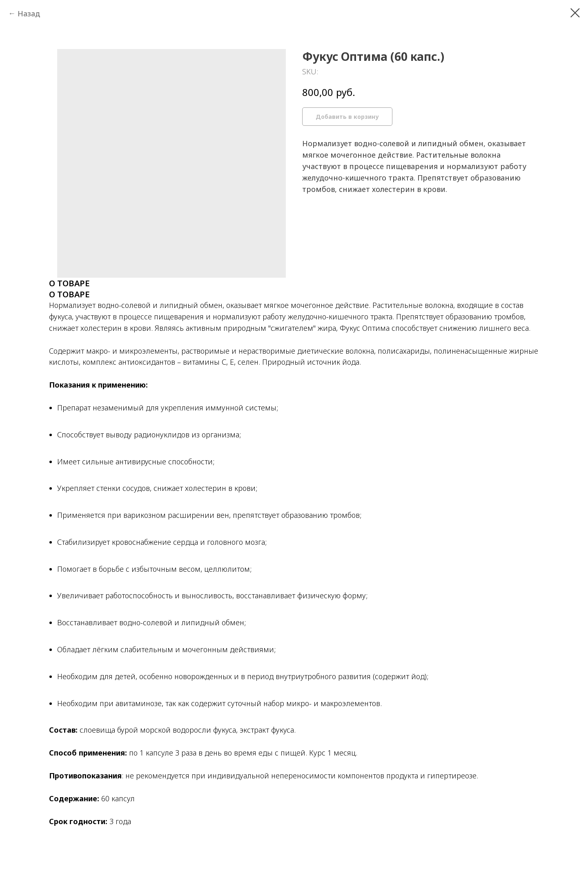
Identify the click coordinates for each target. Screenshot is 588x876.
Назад (29, 13)
